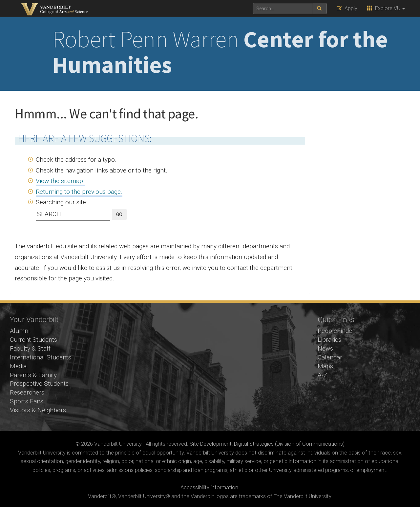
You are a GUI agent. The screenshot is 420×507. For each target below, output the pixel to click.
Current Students (33, 340)
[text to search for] (283, 9)
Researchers (27, 392)
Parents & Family (33, 375)
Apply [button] (347, 8)
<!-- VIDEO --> (210, 367)
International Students (41, 357)
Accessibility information (209, 487)
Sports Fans (27, 401)
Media (18, 366)
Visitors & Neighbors (38, 410)
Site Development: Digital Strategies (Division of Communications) (267, 444)
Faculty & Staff (30, 348)
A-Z (323, 375)
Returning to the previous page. (79, 192)
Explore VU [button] (386, 8)
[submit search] (320, 9)
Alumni (20, 331)
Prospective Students (39, 384)
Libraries (329, 340)
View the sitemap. (60, 181)
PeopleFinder (336, 331)
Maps (325, 366)
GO (119, 214)
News (325, 348)
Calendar (330, 357)
